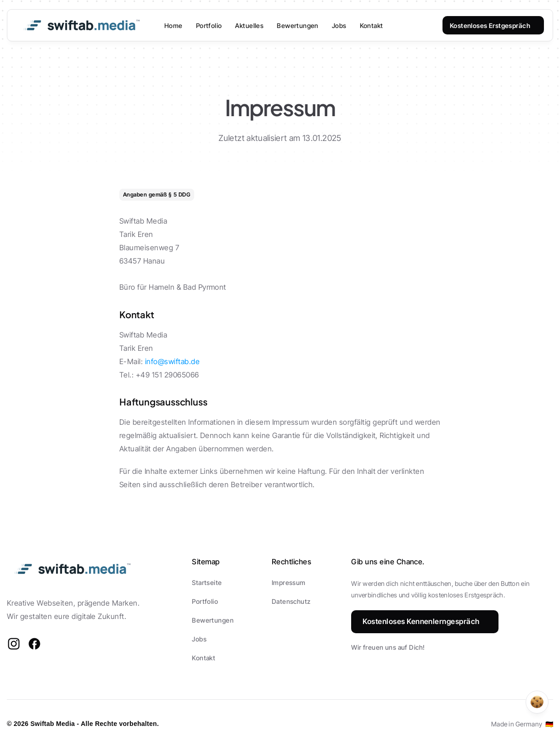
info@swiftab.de (172, 361)
